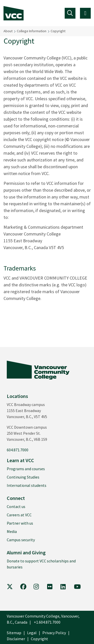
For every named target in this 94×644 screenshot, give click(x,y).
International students (27, 485)
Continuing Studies (23, 477)
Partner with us (20, 523)
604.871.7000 (18, 450)
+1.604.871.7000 (47, 622)
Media (12, 531)
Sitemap (14, 633)
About (8, 31)
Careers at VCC (19, 515)
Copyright (58, 31)
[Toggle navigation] (70, 13)
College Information (32, 31)
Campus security (21, 540)
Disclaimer (16, 639)
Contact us (16, 506)
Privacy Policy (54, 633)
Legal (32, 633)
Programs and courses (26, 469)
